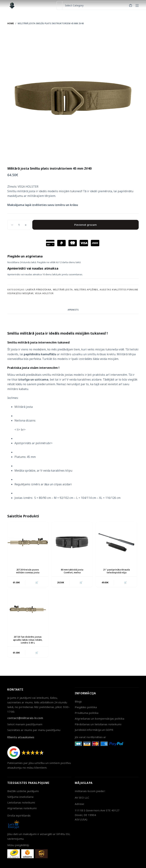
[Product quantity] (19, 225)
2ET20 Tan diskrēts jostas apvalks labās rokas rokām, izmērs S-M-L (28, 640)
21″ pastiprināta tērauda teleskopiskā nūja (116, 571)
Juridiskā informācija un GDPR (94, 730)
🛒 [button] (37, 582)
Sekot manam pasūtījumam (25, 724)
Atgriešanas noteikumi (22, 808)
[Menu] (137, 6)
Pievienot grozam (85, 225)
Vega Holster (44, 293)
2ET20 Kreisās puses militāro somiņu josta (28, 571)
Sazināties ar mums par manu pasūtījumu (34, 730)
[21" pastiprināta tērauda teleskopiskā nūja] (116, 542)
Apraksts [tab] (73, 310)
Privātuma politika (87, 713)
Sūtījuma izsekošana (20, 797)
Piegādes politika (86, 707)
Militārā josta (63, 290)
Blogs (78, 701)
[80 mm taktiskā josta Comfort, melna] (72, 542)
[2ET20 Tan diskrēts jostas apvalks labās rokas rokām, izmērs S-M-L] (28, 609)
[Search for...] (59, 6)
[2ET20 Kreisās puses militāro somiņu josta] (28, 542)
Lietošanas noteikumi (21, 802)
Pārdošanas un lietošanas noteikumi (98, 724)
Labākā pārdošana (38, 290)
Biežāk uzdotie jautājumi (23, 791)
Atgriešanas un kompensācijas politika (100, 719)
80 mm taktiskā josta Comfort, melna (72, 571)
